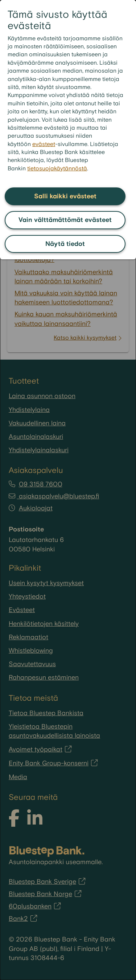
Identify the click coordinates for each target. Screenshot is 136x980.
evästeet (44, 144)
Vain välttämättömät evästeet (65, 220)
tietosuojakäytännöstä (57, 169)
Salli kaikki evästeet (65, 196)
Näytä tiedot (65, 244)
